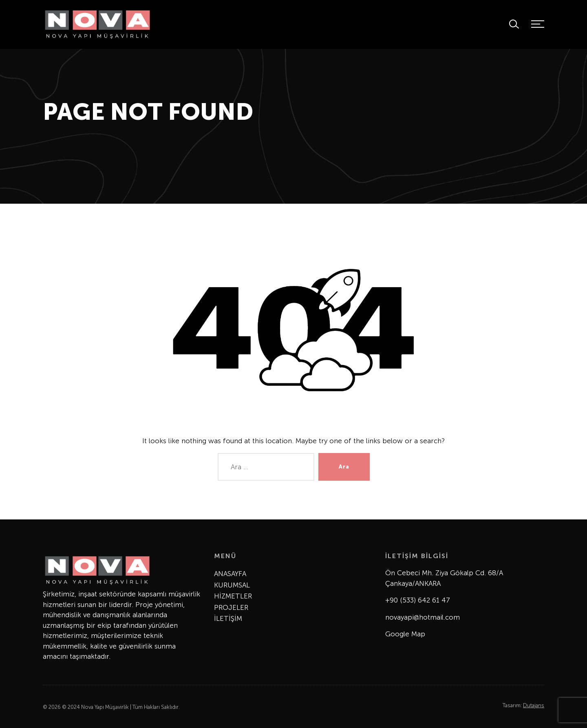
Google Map (405, 634)
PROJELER (231, 607)
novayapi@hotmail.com (423, 617)
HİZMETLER (233, 596)
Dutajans (534, 705)
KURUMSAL (232, 585)
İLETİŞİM (228, 618)
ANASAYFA (230, 574)
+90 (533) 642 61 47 (418, 600)
